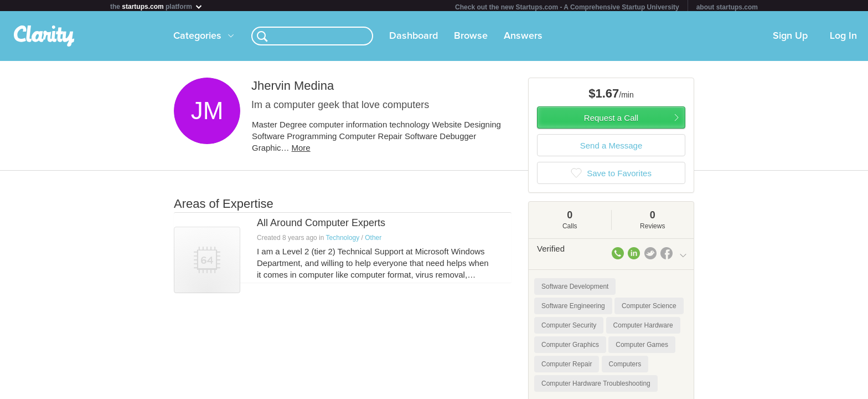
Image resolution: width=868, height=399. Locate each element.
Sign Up (790, 38)
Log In (843, 38)
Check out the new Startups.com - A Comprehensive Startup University (567, 7)
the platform (157, 6)
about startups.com (727, 7)
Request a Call (611, 120)
